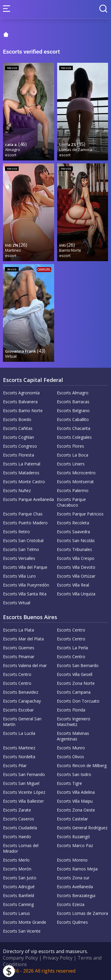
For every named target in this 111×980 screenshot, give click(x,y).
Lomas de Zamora (76, 150)
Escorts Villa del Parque (25, 567)
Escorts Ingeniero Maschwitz (74, 722)
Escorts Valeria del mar (25, 665)
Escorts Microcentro (76, 473)
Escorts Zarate (17, 810)
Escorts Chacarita (74, 428)
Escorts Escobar (18, 710)
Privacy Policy (58, 958)
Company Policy (20, 958)
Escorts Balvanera (20, 402)
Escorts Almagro (73, 393)
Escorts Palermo (73, 490)
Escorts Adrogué (19, 887)
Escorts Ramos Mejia (77, 869)
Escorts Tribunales (74, 549)
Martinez (13, 250)
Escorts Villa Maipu (75, 801)
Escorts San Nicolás (76, 540)
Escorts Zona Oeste (76, 810)
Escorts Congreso (20, 446)
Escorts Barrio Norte (23, 411)
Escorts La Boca (73, 455)
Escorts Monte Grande (25, 922)
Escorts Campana (74, 692)
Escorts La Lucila (19, 733)
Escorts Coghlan (18, 437)
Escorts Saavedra (73, 532)
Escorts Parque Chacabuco (71, 502)
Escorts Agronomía (21, 393)
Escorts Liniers (71, 464)
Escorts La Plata (18, 630)
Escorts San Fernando (24, 774)
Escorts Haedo (17, 837)
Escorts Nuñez (17, 490)
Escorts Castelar (72, 819)
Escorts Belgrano (73, 411)
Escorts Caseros (18, 819)
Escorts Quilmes (72, 922)
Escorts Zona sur (73, 878)
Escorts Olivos (70, 757)
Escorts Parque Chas (23, 514)
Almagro (13, 150)
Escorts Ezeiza (71, 904)
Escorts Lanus (16, 913)
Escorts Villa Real (73, 585)
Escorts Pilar (15, 765)
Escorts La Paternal (22, 464)
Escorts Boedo (17, 419)
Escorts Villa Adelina (76, 792)
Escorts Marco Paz (75, 845)
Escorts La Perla (72, 648)
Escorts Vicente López (24, 792)
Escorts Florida (71, 710)
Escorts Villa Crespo (76, 558)
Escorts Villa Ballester (23, 801)
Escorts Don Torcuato (78, 701)
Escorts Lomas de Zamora (82, 913)
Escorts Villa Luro (19, 576)
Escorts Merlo (16, 860)
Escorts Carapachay (22, 701)
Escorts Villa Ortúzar (76, 576)
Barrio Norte (70, 250)
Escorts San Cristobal (23, 540)
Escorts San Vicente (22, 931)
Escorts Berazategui (76, 895)
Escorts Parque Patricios (80, 514)
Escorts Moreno (72, 860)
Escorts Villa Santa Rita (25, 594)
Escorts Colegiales (74, 437)
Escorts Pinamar (19, 657)
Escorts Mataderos (21, 473)
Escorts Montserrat (75, 482)
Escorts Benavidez (21, 692)
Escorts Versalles (19, 558)
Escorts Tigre (69, 783)
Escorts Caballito (73, 419)
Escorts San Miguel (21, 783)
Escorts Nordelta (19, 757)
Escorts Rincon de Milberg (82, 765)
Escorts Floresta (18, 455)
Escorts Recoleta (73, 523)
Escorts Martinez (19, 748)
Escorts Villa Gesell (75, 674)
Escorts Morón (17, 869)
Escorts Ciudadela (20, 828)
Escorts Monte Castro (24, 482)
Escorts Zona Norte (76, 683)
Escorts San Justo (20, 878)
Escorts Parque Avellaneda (28, 499)
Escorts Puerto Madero (25, 523)
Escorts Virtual (17, 603)
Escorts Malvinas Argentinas (73, 736)
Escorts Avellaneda (75, 887)
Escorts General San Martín (22, 722)
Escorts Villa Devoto (76, 567)
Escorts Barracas (73, 402)
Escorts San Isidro (74, 774)
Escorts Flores (70, 446)
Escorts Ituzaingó (73, 837)
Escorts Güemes (19, 648)
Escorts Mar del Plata (23, 639)
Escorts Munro (71, 748)
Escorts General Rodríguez (82, 828)
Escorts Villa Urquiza (76, 594)
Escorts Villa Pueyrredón (26, 585)
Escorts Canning (18, 904)
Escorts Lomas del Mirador (21, 848)
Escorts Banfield (18, 895)
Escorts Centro (71, 630)
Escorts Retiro (16, 532)
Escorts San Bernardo (78, 665)
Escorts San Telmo (21, 549)
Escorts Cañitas (18, 428)
